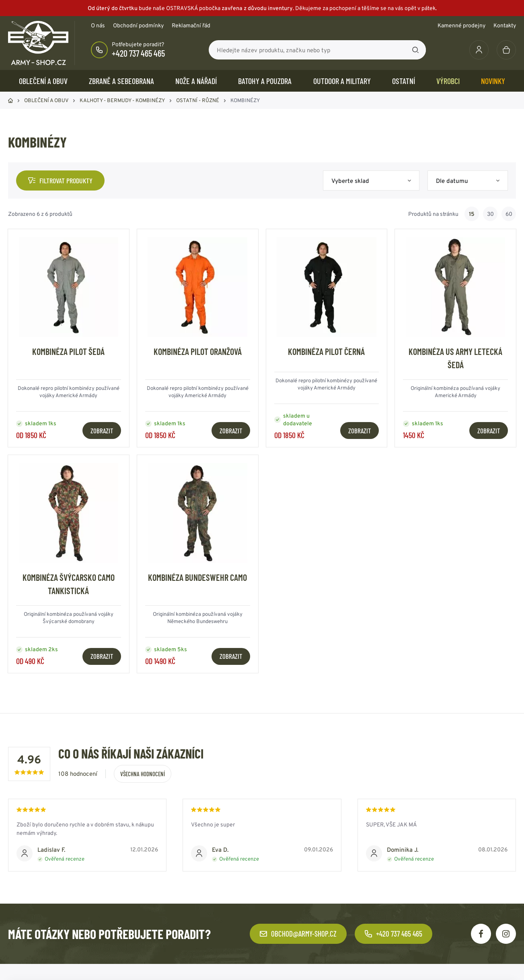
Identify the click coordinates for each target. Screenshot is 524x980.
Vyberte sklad (350, 181)
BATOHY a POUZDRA (265, 81)
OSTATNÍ (404, 81)
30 (490, 214)
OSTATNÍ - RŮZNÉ (198, 100)
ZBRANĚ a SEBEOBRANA (121, 81)
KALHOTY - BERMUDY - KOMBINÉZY (122, 100)
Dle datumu (452, 181)
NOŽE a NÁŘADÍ (196, 81)
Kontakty (505, 25)
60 (509, 214)
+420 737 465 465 (138, 53)
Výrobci (448, 81)
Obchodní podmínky (138, 25)
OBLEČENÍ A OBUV (43, 81)
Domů (10, 100)
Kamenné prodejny (461, 25)
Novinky (493, 81)
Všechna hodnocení (143, 774)
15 (472, 214)
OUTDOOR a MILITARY (342, 81)
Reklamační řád (191, 25)
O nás (98, 25)
